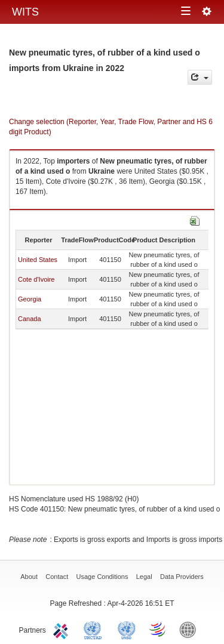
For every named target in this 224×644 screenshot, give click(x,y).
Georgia (30, 299)
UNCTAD (95, 629)
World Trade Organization (158, 629)
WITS (25, 12)
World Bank (191, 629)
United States (38, 260)
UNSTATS (127, 629)
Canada (30, 319)
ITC (63, 629)
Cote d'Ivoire (36, 279)
